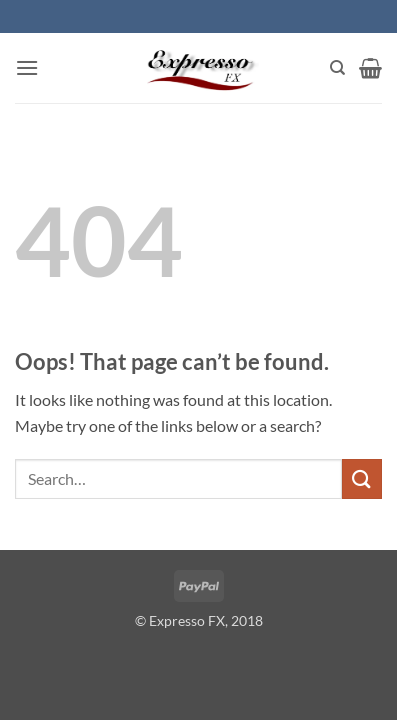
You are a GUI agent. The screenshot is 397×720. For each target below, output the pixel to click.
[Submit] (362, 478)
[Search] (337, 68)
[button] (27, 67)
